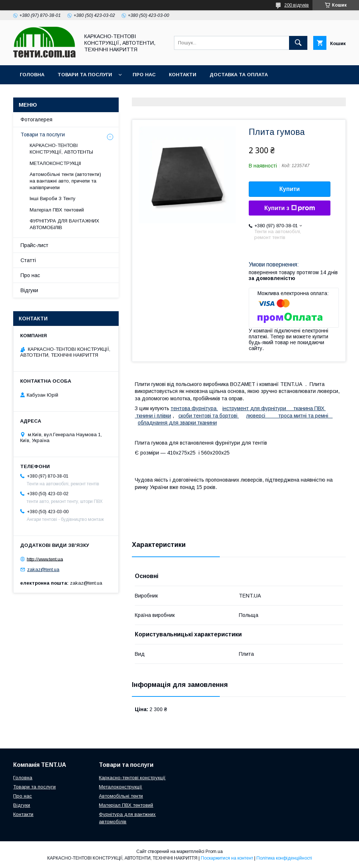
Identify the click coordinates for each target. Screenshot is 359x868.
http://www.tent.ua (45, 559)
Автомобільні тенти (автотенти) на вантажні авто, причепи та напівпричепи (65, 181)
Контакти (183, 75)
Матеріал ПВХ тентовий (57, 210)
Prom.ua (214, 852)
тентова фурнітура (194, 408)
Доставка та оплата (239, 75)
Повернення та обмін (51, 94)
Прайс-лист (34, 245)
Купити (290, 189)
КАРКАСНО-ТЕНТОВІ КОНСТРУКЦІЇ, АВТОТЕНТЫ (61, 149)
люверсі (262, 416)
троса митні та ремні (306, 416)
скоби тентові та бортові (209, 416)
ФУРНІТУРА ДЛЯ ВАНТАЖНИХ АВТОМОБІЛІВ (64, 224)
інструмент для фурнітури (258, 408)
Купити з (289, 208)
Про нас (144, 75)
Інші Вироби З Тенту (53, 198)
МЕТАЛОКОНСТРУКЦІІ (55, 163)
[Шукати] (298, 43)
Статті (28, 260)
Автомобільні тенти (121, 796)
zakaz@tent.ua (43, 569)
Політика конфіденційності (284, 858)
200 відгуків (297, 5)
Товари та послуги (85, 75)
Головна (32, 75)
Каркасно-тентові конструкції (132, 778)
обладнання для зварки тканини (177, 423)
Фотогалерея (36, 119)
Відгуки (29, 290)
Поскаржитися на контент (227, 858)
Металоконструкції (121, 787)
